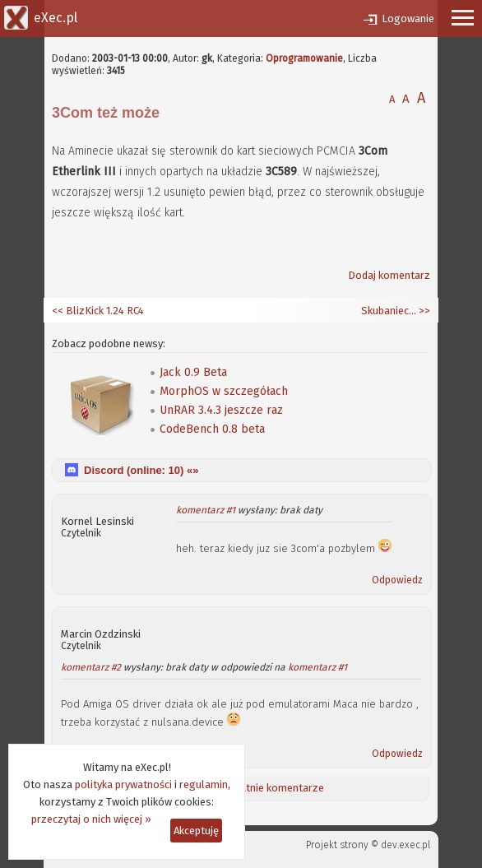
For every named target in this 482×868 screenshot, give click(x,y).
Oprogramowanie (304, 58)
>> (423, 311)
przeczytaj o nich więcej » (91, 819)
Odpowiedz (397, 580)
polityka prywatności (123, 784)
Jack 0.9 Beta (193, 372)
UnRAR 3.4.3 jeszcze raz (221, 410)
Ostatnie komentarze (273, 788)
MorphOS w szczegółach (224, 391)
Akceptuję (196, 831)
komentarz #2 (91, 667)
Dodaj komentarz (389, 275)
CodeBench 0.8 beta (212, 429)
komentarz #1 (206, 510)
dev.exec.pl (406, 845)
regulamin (204, 784)
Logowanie (408, 19)
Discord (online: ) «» (141, 470)
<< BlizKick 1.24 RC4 (98, 311)
